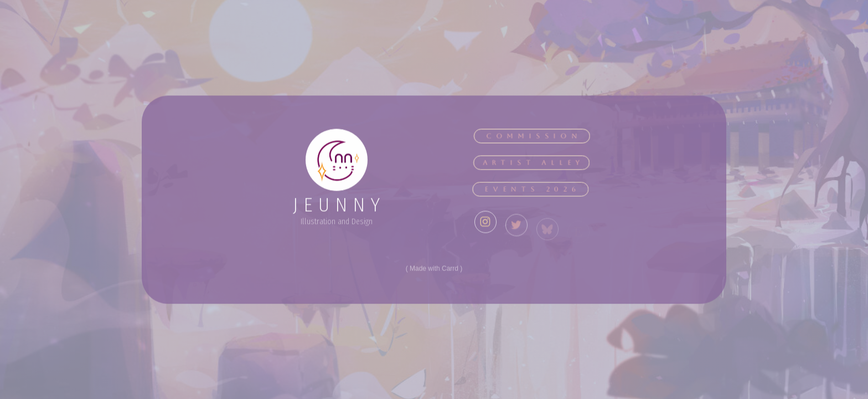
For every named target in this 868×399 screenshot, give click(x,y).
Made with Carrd (434, 269)
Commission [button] (533, 137)
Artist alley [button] (533, 163)
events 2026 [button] (531, 190)
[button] (485, 227)
